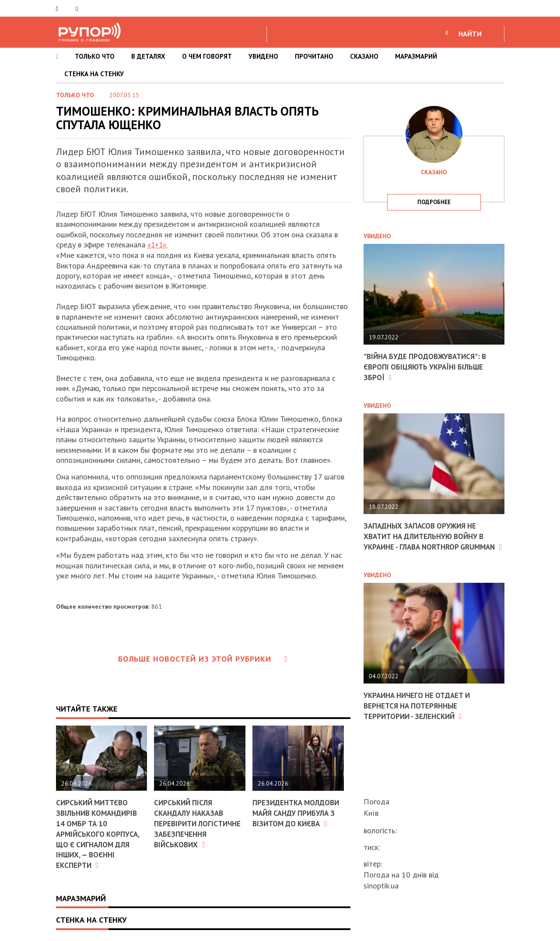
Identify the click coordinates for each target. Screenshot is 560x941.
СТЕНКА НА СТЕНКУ (94, 74)
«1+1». (159, 245)
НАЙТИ (470, 34)
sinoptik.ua (381, 886)
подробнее (434, 202)
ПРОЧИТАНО (314, 56)
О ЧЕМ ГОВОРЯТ (207, 56)
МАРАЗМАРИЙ (416, 56)
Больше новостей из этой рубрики (203, 658)
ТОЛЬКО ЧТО (95, 56)
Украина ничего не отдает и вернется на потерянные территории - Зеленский (420, 714)
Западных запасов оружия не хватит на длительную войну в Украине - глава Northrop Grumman (428, 541)
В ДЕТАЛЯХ (148, 56)
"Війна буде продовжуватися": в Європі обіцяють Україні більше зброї (429, 367)
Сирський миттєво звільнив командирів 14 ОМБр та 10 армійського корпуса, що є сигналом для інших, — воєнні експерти (99, 833)
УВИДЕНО (263, 56)
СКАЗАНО (364, 56)
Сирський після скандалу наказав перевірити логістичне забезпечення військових (199, 823)
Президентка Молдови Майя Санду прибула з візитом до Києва (296, 817)
